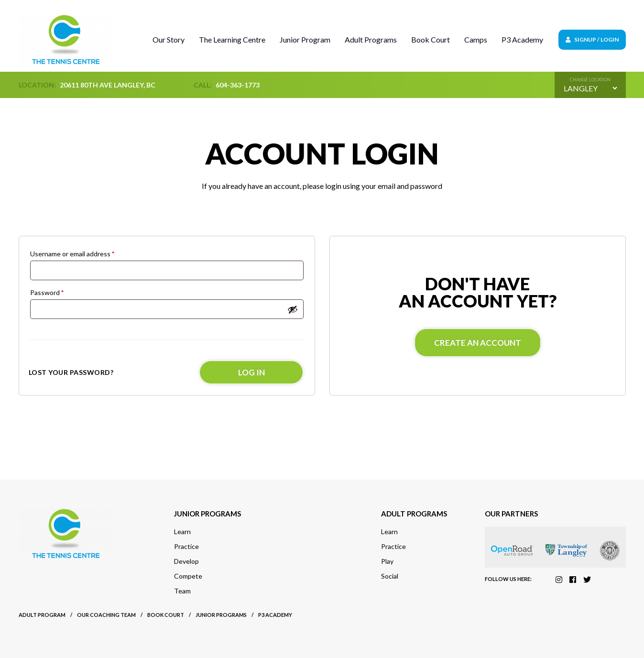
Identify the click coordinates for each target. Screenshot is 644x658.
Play (387, 561)
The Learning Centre (232, 39)
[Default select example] (590, 88)
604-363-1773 (238, 85)
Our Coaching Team (106, 615)
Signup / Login (592, 39)
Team (182, 591)
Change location (590, 80)
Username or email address (72, 254)
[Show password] (293, 309)
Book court (166, 615)
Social (390, 576)
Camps (476, 39)
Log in (251, 372)
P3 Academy (522, 39)
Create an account (478, 343)
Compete (188, 576)
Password (47, 292)
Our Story (169, 39)
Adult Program (42, 615)
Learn (182, 532)
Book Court (431, 39)
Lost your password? (71, 372)
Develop (186, 561)
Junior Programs (221, 615)
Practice (186, 546)
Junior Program (305, 39)
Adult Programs (371, 39)
